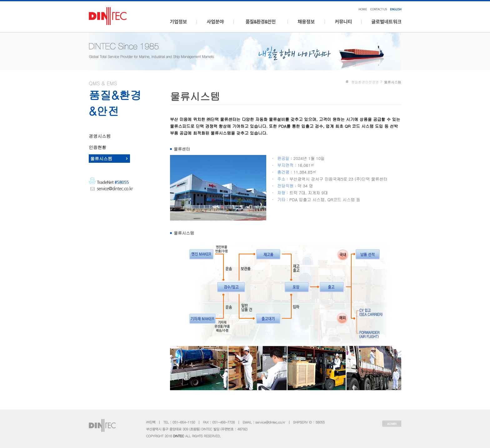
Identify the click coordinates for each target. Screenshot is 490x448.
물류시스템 (101, 158)
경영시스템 (100, 136)
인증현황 (97, 147)
